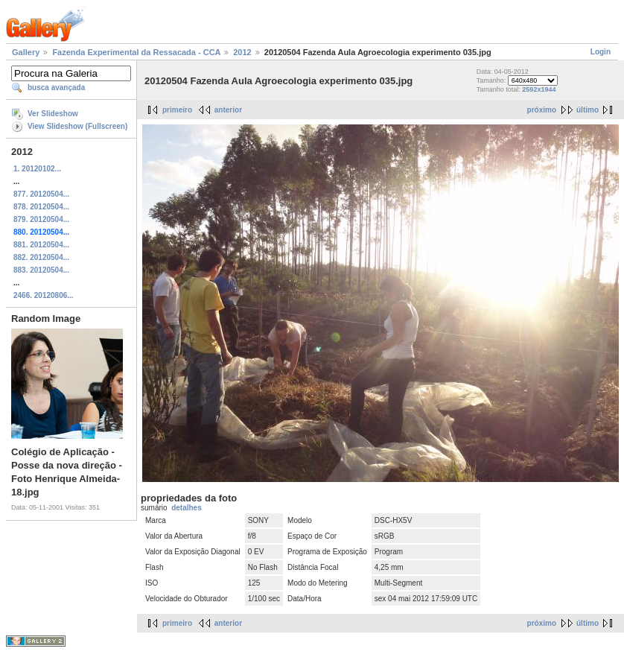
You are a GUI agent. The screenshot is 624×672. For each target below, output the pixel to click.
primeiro (177, 110)
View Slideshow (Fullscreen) (77, 126)
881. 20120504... (41, 245)
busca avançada (56, 88)
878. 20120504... (41, 207)
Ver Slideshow (53, 114)
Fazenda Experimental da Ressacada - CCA (136, 52)
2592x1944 (539, 89)
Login (601, 52)
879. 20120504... (41, 219)
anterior (228, 110)
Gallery (26, 52)
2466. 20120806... (44, 295)
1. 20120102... (37, 169)
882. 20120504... (41, 257)
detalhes (187, 508)
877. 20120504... (41, 194)
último (588, 110)
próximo (542, 110)
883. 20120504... (41, 270)
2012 (242, 52)
